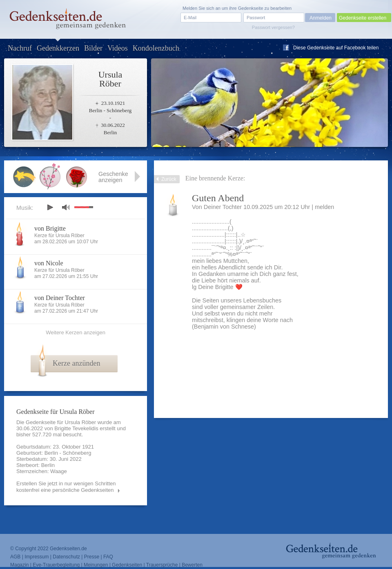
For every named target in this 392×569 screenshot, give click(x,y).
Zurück (169, 179)
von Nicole (49, 263)
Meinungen (96, 565)
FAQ (108, 557)
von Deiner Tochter (60, 298)
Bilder (93, 48)
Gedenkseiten (127, 565)
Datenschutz (66, 557)
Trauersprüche (162, 565)
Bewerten (192, 565)
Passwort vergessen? (273, 27)
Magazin (19, 565)
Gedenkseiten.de (68, 549)
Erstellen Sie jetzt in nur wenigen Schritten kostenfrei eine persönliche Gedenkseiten (66, 487)
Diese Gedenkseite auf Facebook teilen (336, 48)
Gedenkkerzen (58, 48)
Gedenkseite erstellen (363, 18)
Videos (118, 48)
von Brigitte (50, 228)
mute (66, 207)
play (50, 207)
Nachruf (20, 48)
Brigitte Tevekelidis (76, 428)
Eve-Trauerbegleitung (56, 565)
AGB (15, 557)
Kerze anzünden (76, 363)
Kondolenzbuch (156, 48)
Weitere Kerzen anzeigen (76, 332)
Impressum (37, 557)
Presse (92, 557)
